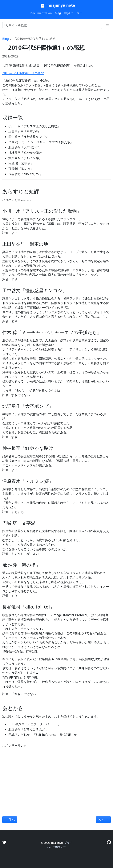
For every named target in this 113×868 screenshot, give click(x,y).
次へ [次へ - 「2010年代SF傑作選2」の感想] (103, 820)
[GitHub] (109, 842)
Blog (6, 39)
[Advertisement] (56, 777)
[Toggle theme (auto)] (79, 13)
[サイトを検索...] (52, 25)
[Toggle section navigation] (107, 25)
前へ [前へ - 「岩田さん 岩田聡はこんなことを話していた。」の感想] (10, 820)
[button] (69, 13)
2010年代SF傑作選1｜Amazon (23, 73)
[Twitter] (4, 842)
